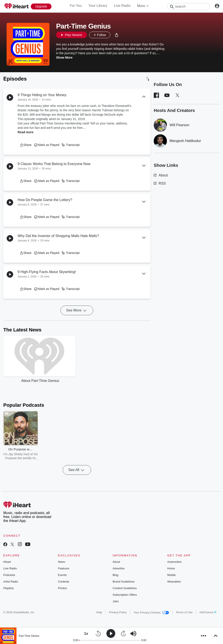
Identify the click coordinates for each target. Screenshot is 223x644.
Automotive (175, 562)
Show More (64, 58)
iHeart (7, 562)
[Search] (189, 7)
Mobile (172, 575)
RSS (160, 183)
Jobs (116, 601)
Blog (115, 575)
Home (171, 568)
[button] (117, 35)
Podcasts (9, 575)
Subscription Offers (125, 595)
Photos (62, 588)
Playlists (9, 588)
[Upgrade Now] (41, 6)
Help (99, 612)
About (161, 175)
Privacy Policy (118, 612)
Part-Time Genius (29, 636)
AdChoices (208, 612)
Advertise (119, 568)
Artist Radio (11, 582)
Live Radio (122, 6)
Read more (26, 132)
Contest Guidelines (125, 588)
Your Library (98, 6)
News (62, 562)
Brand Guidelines (124, 582)
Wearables (174, 582)
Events (62, 575)
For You (76, 6)
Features (64, 568)
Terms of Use (184, 612)
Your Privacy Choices (151, 613)
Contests (64, 582)
